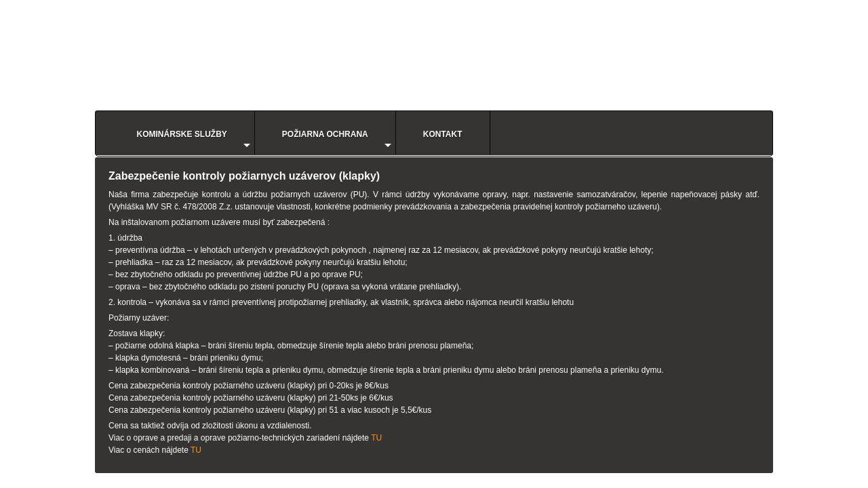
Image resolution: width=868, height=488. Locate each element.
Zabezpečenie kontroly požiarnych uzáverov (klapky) (244, 176)
